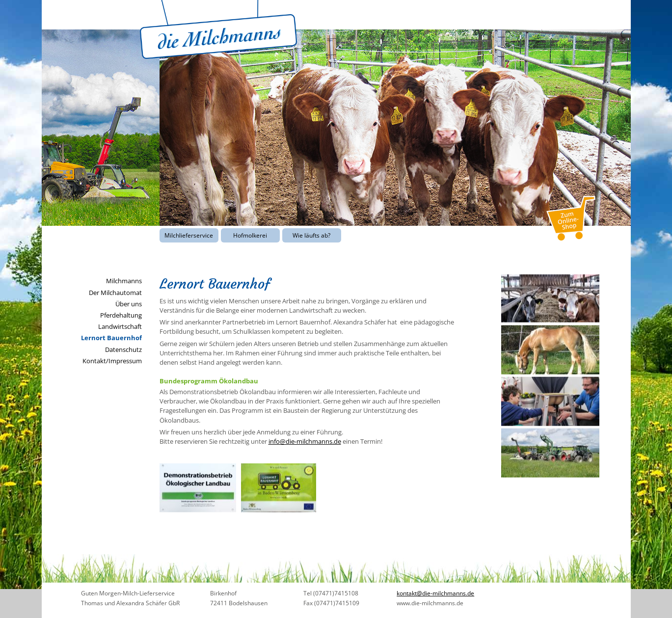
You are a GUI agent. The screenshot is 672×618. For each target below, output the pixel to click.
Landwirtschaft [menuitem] (120, 326)
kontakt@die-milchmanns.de (435, 593)
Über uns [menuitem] (129, 304)
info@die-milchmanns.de (305, 441)
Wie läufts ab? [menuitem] (311, 235)
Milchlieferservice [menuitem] (189, 235)
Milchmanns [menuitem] (124, 281)
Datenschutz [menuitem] (123, 349)
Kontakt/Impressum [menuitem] (112, 361)
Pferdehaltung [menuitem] (121, 315)
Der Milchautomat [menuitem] (115, 293)
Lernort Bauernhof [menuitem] (111, 338)
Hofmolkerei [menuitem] (250, 235)
